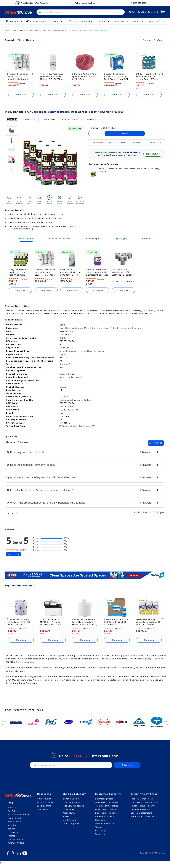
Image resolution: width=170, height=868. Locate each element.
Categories (14, 21)
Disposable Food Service (107, 813)
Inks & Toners (69, 820)
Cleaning (57, 21)
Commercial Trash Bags (107, 802)
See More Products (153, 40)
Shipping (12, 825)
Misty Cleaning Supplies (71, 328)
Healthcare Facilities (141, 809)
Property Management (142, 799)
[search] (40, 12)
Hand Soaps (101, 830)
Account (153, 12)
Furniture (104, 21)
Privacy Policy (14, 822)
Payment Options (16, 818)
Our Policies (13, 811)
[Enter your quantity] (96, 134)
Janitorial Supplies (72, 799)
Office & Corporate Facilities (145, 802)
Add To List (155, 142)
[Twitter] (13, 854)
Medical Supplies (71, 823)
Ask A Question (156, 443)
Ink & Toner (139, 21)
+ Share (137, 142)
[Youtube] (25, 854)
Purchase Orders (16, 843)
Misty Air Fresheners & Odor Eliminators (124, 328)
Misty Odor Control (94, 328)
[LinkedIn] (19, 854)
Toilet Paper (68, 809)
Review (9, 529)
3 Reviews (74, 119)
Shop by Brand (44, 806)
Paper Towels (69, 813)
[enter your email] (71, 765)
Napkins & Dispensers (106, 816)
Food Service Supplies (73, 806)
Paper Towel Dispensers (107, 809)
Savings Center (37, 21)
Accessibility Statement (19, 815)
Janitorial (87, 21)
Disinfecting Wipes (104, 799)
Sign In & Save (153, 154)
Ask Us (102, 119)
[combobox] (81, 12)
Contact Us (13, 832)
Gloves (66, 816)
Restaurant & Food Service (144, 806)
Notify (125, 133)
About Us (12, 808)
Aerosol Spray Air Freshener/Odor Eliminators (82, 351)
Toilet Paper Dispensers (107, 806)
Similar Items (26, 239)
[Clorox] (85, 576)
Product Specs (93, 239)
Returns (11, 829)
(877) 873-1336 (138, 3)
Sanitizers (100, 834)
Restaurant (122, 21)
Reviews (147, 239)
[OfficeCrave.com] (18, 796)
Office (72, 21)
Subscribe (127, 765)
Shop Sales (42, 809)
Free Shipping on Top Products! (32, 3)
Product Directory (16, 839)
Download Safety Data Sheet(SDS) (77, 426)
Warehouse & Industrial (142, 816)
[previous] (7, 74)
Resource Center (45, 802)
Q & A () (122, 239)
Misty (33, 119)
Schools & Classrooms (142, 813)
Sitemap (12, 836)
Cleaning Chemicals (105, 823)
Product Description (59, 239)
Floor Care (100, 820)
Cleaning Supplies (71, 802)
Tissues (99, 827)
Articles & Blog (44, 799)
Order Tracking (138, 12)
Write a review (13, 554)
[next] (163, 74)
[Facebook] (8, 854)
